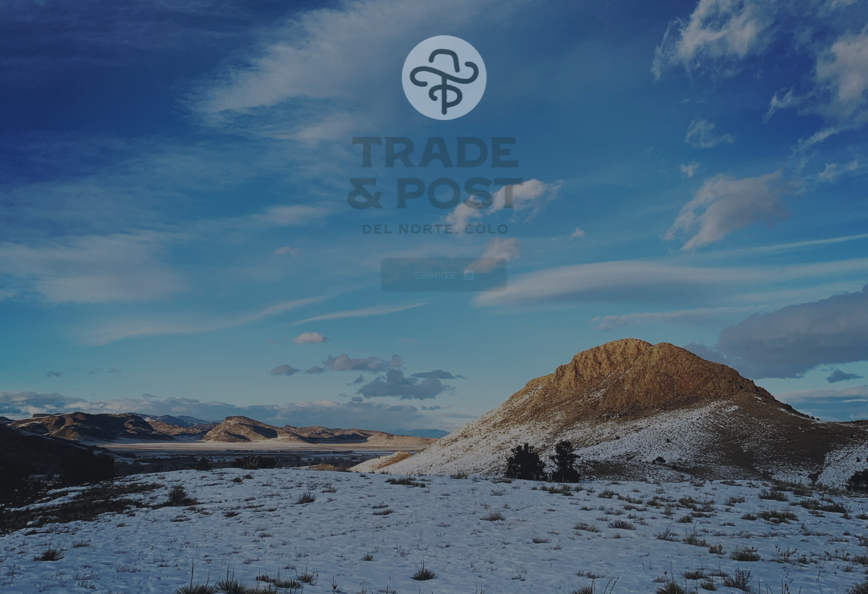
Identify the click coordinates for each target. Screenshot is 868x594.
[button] (446, 275)
